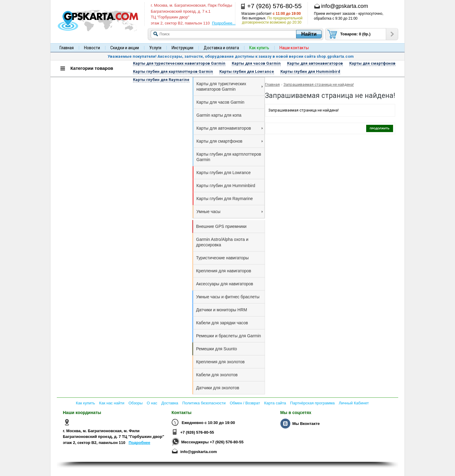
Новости (92, 48)
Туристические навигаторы (222, 258)
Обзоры (136, 403)
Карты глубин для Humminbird (226, 186)
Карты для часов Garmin (220, 102)
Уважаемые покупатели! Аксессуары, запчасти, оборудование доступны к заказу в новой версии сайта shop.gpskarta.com (231, 56)
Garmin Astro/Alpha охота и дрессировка (222, 242)
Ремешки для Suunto (216, 349)
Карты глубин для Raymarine (225, 199)
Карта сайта (275, 403)
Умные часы (230, 212)
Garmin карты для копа (219, 115)
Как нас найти (112, 403)
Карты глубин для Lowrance (224, 173)
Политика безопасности (204, 403)
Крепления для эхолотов (220, 362)
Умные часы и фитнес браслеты (228, 297)
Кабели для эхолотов (217, 375)
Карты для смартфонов (230, 141)
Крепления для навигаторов (224, 271)
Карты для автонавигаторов (230, 128)
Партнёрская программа (312, 403)
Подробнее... (224, 23)
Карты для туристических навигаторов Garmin (230, 86)
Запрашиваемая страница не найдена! (319, 84)
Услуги (155, 48)
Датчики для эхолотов (218, 388)
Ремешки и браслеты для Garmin (229, 336)
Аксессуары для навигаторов (225, 284)
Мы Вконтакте (306, 424)
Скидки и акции (125, 48)
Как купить (85, 403)
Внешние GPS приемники (221, 226)
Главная (67, 48)
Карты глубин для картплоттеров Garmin (229, 157)
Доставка (170, 403)
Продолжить (380, 128)
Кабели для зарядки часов (222, 323)
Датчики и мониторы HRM (222, 310)
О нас (152, 403)
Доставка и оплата (221, 48)
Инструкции (182, 48)
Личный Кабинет (354, 403)
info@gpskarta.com (199, 452)
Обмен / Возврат (245, 403)
